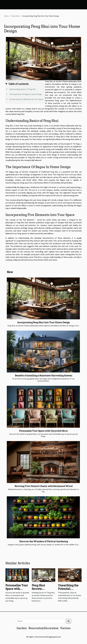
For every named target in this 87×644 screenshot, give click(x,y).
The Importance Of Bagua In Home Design (26, 94)
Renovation (36, 628)
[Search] (40, 621)
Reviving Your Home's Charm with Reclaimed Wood (44, 486)
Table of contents (18, 84)
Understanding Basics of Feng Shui (22, 89)
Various (65, 628)
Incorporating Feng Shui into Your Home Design (44, 322)
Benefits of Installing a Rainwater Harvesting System (44, 376)
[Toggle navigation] (6, 5)
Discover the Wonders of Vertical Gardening (44, 541)
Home (6, 16)
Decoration (15, 16)
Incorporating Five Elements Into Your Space (26, 99)
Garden (22, 628)
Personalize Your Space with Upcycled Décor (43, 431)
